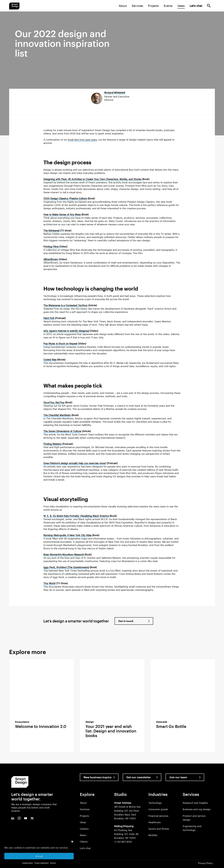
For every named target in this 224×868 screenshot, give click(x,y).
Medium (32, 818)
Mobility (153, 835)
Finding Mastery (52, 444)
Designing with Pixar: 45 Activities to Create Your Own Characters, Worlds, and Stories (92, 179)
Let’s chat (85, 848)
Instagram (19, 818)
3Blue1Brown (51, 259)
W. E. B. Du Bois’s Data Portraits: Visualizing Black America (76, 516)
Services (137, 6)
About (123, 6)
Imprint (53, 863)
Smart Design (14, 6)
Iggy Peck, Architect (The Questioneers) (66, 567)
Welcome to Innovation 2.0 (41, 726)
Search (209, 6)
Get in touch (126, 621)
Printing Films (51, 246)
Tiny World (49, 583)
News (83, 835)
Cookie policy (28, 863)
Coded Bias (50, 360)
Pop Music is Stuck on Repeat (60, 343)
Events (168, 6)
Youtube (26, 818)
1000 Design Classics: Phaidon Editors (65, 198)
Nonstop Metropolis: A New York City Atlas (67, 535)
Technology (155, 803)
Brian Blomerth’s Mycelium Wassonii (64, 554)
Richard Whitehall (115, 92)
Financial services (158, 816)
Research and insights (195, 803)
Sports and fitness (159, 829)
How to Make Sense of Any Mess (62, 214)
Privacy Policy (205, 863)
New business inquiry (98, 777)
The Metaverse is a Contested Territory (65, 305)
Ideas (181, 6)
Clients (84, 842)
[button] (72, 842)
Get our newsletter (139, 777)
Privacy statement (41, 863)
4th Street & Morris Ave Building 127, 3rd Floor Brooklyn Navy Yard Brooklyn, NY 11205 (127, 811)
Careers (84, 829)
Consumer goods (158, 809)
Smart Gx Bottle (171, 726)
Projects (153, 6)
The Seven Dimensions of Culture (62, 431)
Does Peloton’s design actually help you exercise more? (75, 463)
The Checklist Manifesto (57, 415)
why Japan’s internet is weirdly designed (66, 331)
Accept (39, 856)
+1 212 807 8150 (123, 842)
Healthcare (155, 822)
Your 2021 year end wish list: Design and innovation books (111, 731)
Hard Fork (49, 318)
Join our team (178, 777)
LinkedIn (13, 818)
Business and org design (197, 809)
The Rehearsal (51, 230)
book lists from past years (82, 140)
